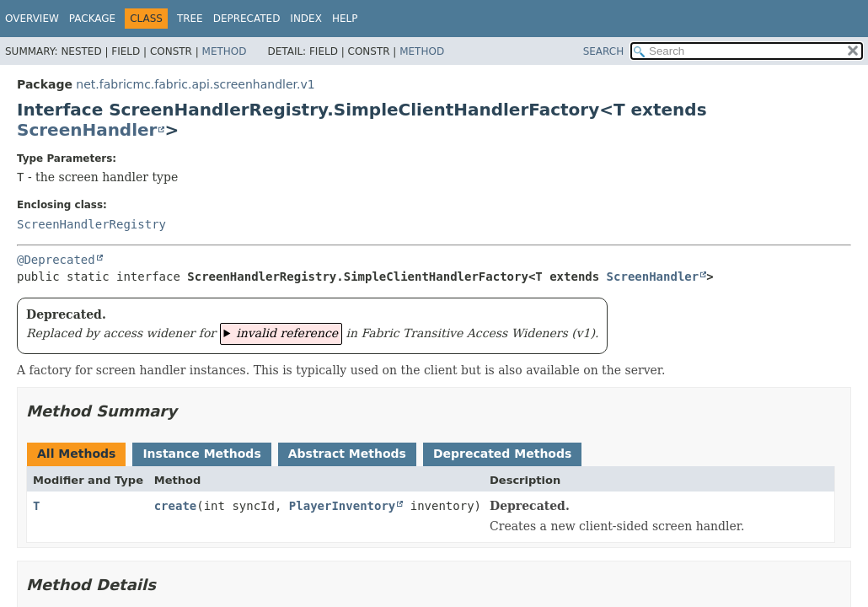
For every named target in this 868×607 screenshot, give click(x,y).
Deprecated (247, 19)
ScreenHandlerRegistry (91, 224)
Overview (32, 19)
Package (92, 19)
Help (345, 19)
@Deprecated (56, 260)
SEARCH (604, 51)
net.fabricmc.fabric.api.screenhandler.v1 (195, 84)
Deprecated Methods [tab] (502, 454)
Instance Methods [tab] (201, 454)
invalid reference (287, 333)
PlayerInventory (342, 506)
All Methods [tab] (76, 454)
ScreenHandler (87, 130)
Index (306, 19)
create (176, 506)
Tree (190, 19)
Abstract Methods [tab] (347, 454)
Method (225, 51)
